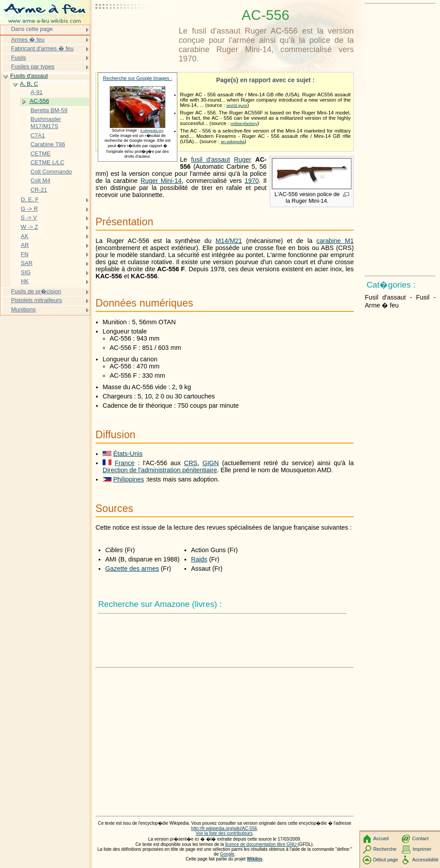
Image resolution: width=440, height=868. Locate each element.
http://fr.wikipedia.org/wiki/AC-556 (224, 828)
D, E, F (30, 199)
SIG (26, 272)
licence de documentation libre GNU (261, 844)
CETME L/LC (47, 162)
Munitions (23, 309)
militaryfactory (244, 123)
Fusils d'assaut (29, 76)
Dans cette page (32, 29)
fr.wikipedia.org (152, 131)
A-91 (36, 92)
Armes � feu (28, 40)
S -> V (29, 218)
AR (25, 245)
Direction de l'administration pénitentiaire (160, 470)
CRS (191, 463)
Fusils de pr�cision (36, 291)
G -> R (29, 209)
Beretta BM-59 (49, 110)
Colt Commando (51, 172)
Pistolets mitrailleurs (36, 300)
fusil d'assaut (210, 159)
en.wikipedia (233, 142)
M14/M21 (229, 241)
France (124, 463)
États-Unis (128, 454)
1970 (252, 181)
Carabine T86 (48, 144)
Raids (199, 559)
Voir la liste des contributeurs (224, 833)
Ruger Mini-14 (161, 181)
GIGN (211, 463)
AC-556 (39, 101)
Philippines (129, 479)
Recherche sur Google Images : (138, 78)
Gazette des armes (132, 569)
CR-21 (39, 190)
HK (25, 281)
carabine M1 (335, 241)
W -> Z (29, 227)
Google (227, 854)
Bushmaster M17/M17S (46, 123)
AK (25, 236)
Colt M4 (40, 180)
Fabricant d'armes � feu (42, 48)
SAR (27, 263)
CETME (40, 154)
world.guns (237, 105)
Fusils (19, 58)
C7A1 (38, 135)
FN (25, 254)
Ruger (243, 159)
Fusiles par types (33, 66)
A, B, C (29, 84)
